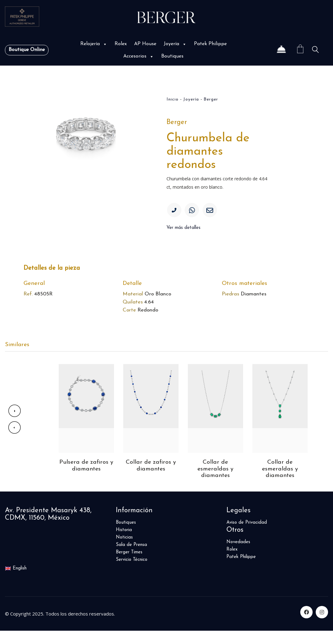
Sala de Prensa (131, 558)
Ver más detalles (183, 230)
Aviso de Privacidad (247, 536)
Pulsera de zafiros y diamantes (86, 478)
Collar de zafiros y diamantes (151, 478)
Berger (211, 99)
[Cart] (300, 50)
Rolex (121, 44)
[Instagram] (322, 625)
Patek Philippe (210, 44)
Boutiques (172, 56)
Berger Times (129, 565)
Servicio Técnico (132, 573)
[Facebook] (306, 625)
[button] (104, 44)
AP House (145, 44)
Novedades (238, 555)
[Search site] (315, 51)
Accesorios (139, 56)
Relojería (94, 44)
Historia (124, 543)
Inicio (173, 99)
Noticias (124, 550)
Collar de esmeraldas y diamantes (215, 482)
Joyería (175, 44)
